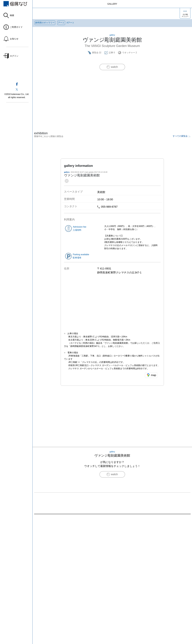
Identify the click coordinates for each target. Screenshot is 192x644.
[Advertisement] (112, 95)
